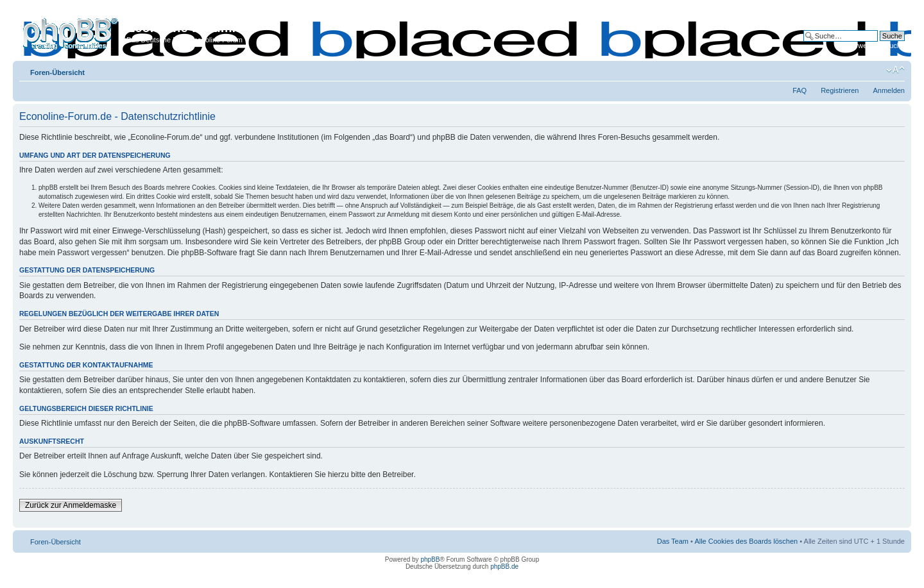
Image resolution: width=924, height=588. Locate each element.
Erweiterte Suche (878, 46)
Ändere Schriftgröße (895, 70)
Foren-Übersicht (57, 72)
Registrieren (840, 90)
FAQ (800, 90)
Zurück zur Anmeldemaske (71, 505)
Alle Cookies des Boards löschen (746, 541)
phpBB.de (504, 567)
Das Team (673, 541)
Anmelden (889, 90)
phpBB (430, 559)
